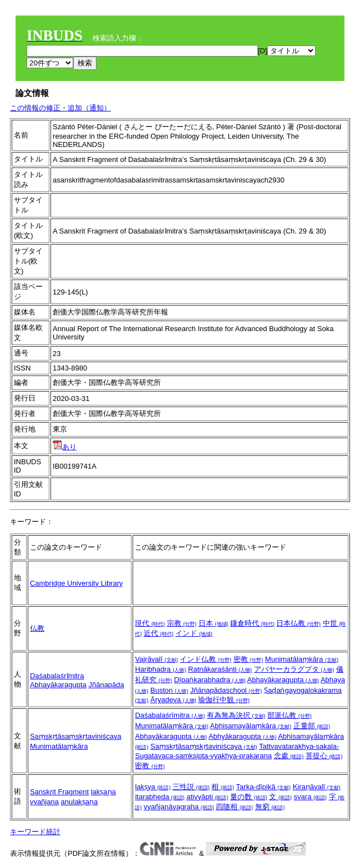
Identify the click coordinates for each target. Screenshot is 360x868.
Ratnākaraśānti (220, 669)
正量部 (312, 726)
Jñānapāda (106, 685)
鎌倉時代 (252, 623)
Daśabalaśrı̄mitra (57, 676)
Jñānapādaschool (226, 690)
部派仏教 (290, 715)
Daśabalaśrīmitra (170, 715)
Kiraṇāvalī (317, 787)
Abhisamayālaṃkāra (251, 726)
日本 (214, 623)
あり (65, 447)
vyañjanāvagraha (179, 807)
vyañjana (44, 802)
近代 (159, 633)
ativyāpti (207, 797)
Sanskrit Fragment (59, 792)
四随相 (234, 807)
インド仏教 (206, 659)
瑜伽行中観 (224, 700)
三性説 (191, 787)
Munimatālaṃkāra (302, 659)
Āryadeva (173, 700)
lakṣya (153, 787)
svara (310, 797)
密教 (249, 659)
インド (194, 633)
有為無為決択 (236, 715)
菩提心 (324, 756)
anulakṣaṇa (80, 802)
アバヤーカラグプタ (294, 669)
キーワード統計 (35, 832)
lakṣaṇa (103, 792)
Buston (169, 690)
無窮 (270, 807)
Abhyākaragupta (242, 736)
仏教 (37, 628)
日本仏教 (298, 623)
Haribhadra (160, 669)
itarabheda (159, 797)
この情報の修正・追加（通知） (60, 108)
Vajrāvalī (156, 659)
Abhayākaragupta (58, 685)
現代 (150, 623)
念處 (289, 756)
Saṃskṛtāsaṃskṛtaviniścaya (76, 736)
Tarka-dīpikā (263, 787)
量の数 (249, 797)
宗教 (182, 623)
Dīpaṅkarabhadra (210, 680)
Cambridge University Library (77, 583)
